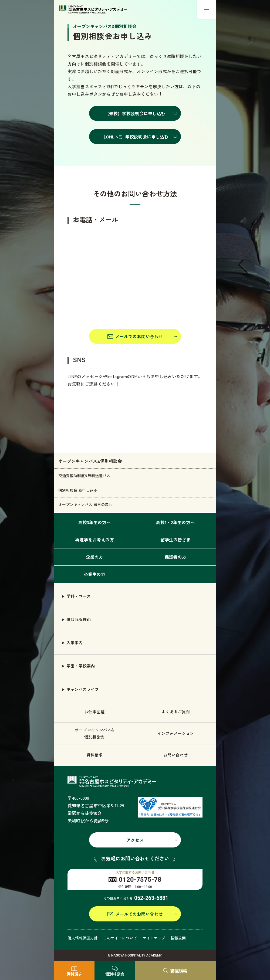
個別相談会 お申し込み (78, 490)
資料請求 (94, 755)
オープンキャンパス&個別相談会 (90, 461)
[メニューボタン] (207, 9)
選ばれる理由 (79, 619)
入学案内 (75, 642)
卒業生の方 (94, 574)
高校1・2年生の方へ (175, 522)
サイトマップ (154, 938)
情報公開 (178, 938)
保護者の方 (175, 557)
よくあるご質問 (176, 712)
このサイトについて (120, 938)
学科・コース (79, 596)
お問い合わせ (175, 755)
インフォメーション (176, 733)
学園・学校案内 (81, 666)
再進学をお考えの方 (94, 540)
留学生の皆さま (175, 540)
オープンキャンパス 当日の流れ (85, 504)
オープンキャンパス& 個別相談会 (94, 733)
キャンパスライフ (83, 689)
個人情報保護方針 (83, 938)
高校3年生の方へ (94, 522)
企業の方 (94, 557)
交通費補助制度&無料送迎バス (84, 476)
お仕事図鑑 (94, 712)
